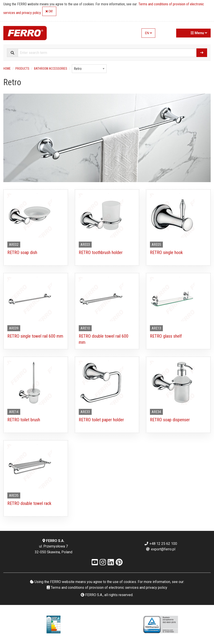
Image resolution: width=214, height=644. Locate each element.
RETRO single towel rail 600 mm (35, 336)
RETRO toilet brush (24, 420)
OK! (49, 11)
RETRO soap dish (22, 252)
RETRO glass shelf (166, 336)
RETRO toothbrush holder (101, 252)
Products (22, 69)
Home (7, 69)
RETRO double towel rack (29, 503)
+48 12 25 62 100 (161, 544)
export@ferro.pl (160, 549)
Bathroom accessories (51, 69)
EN (148, 33)
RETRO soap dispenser (170, 420)
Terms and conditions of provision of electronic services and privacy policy (107, 588)
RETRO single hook (166, 252)
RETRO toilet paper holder (101, 420)
